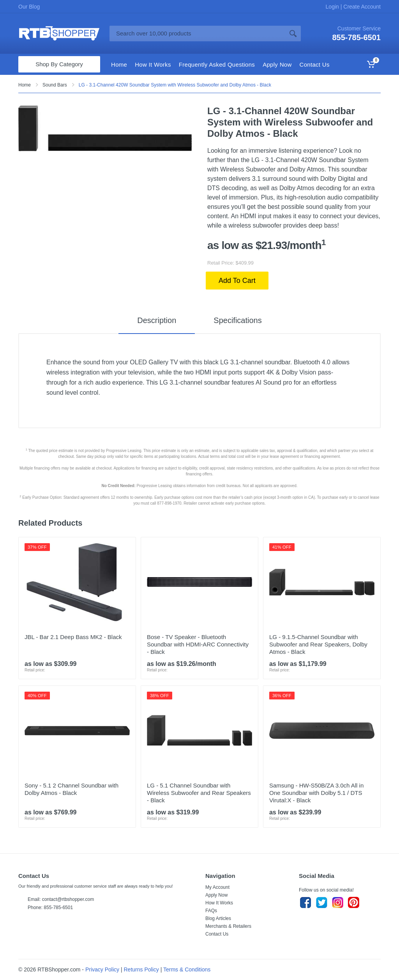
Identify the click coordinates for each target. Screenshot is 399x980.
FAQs (211, 911)
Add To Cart (237, 281)
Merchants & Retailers (228, 926)
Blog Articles (218, 918)
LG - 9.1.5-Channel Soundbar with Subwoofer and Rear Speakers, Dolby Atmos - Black (318, 644)
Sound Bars (55, 85)
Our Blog (29, 7)
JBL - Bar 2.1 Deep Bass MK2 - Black (73, 637)
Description (157, 320)
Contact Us (217, 934)
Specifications (237, 320)
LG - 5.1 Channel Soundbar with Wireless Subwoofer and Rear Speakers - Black (199, 793)
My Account (217, 887)
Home (25, 85)
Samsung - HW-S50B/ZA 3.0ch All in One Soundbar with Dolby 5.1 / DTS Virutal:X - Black (316, 793)
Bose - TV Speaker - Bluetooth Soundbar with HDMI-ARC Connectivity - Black (198, 644)
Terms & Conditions (187, 969)
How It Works (219, 903)
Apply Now (216, 895)
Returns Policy (141, 969)
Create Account (361, 7)
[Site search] (197, 34)
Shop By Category (59, 64)
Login (333, 7)
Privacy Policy (102, 969)
